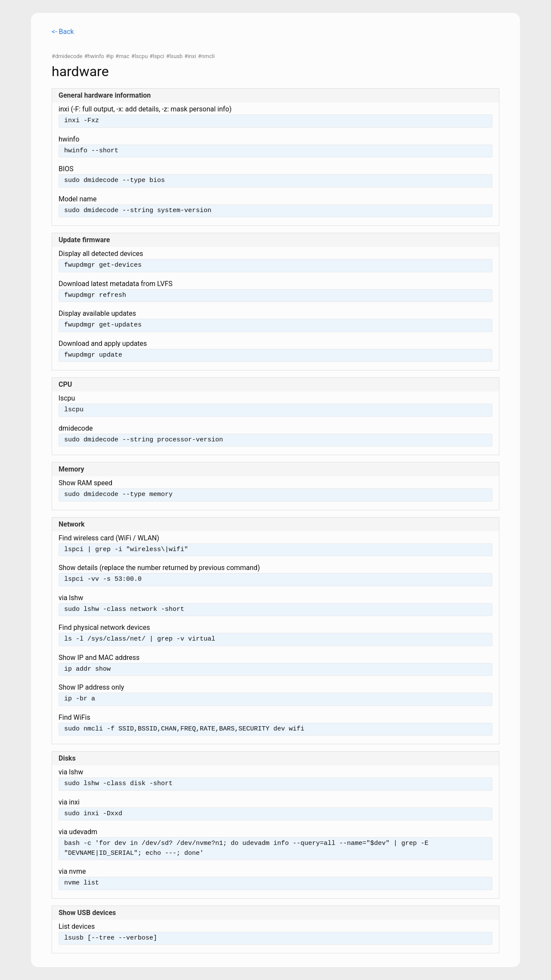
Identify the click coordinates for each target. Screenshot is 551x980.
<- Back (63, 32)
